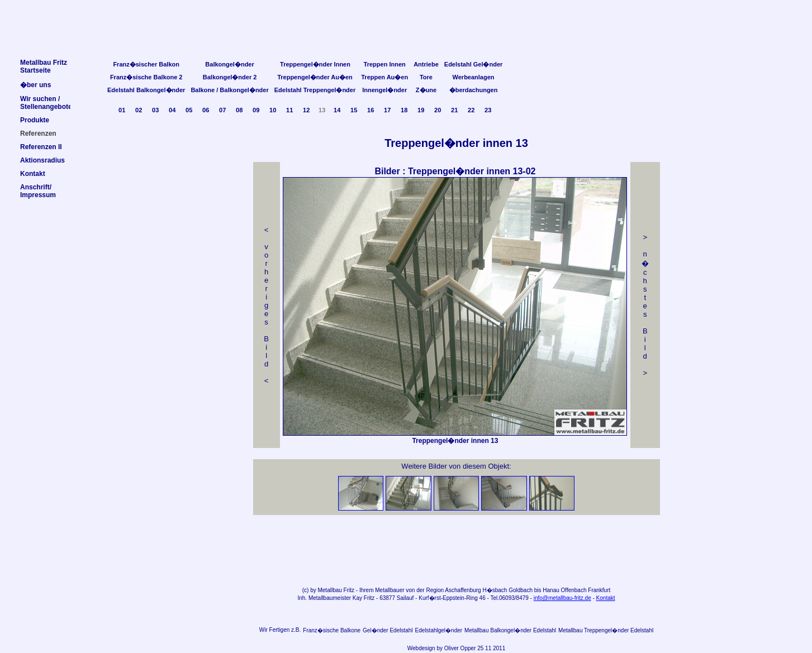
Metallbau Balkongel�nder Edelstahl (510, 630)
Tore (426, 77)
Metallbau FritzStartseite (44, 66)
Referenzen (38, 134)
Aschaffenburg (463, 590)
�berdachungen (474, 90)
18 (404, 110)
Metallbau (329, 590)
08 (239, 110)
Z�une (426, 90)
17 (387, 110)
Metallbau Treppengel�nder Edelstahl (606, 630)
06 (206, 110)
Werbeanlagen (474, 77)
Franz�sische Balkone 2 (146, 77)
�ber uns (35, 85)
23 (488, 110)
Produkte (35, 120)
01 (122, 110)
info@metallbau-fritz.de (562, 598)
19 (421, 110)
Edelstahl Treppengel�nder (315, 90)
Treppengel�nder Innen (315, 64)
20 (438, 110)
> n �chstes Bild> (645, 305)
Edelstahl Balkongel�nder (146, 90)
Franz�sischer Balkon (146, 64)
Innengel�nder (384, 90)
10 (273, 110)
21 (454, 110)
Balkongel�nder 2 (230, 77)
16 (371, 110)
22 (471, 110)
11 (289, 110)
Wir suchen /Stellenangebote (46, 103)
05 (189, 110)
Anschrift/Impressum (38, 191)
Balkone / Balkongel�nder (229, 90)
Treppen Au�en (384, 77)
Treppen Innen (385, 64)
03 (155, 110)
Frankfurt (599, 590)
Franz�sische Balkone (332, 630)
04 (172, 110)
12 (306, 110)
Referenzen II (41, 147)
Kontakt (606, 598)
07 (222, 110)
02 (139, 110)
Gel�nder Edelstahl (388, 630)
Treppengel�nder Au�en (315, 77)
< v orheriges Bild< (266, 305)
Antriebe (426, 64)
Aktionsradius (42, 160)
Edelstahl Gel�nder (474, 64)
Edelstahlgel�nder (439, 630)
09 (256, 110)
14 (337, 110)
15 (354, 110)
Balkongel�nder (229, 64)
